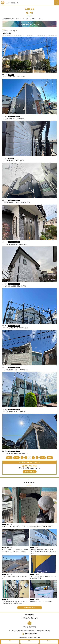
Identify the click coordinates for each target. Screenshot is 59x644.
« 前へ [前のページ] (16, 458)
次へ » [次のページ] (43, 458)
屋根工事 (11, 117)
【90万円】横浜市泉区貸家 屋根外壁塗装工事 (14, 286)
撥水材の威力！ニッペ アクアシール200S (41, 601)
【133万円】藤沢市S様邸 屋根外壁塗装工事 (14, 412)
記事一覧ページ (30, 607)
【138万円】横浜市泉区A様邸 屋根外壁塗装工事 (15, 244)
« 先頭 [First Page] (9, 458)
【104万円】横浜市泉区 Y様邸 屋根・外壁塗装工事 (16, 202)
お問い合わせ (30, 472)
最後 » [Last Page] (50, 458)
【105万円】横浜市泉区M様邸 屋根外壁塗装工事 (15, 328)
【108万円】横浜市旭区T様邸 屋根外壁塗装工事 (15, 370)
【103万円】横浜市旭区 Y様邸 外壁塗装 (13, 161)
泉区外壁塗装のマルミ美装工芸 (12, 19)
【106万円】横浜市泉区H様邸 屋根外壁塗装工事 (15, 453)
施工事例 (26, 19)
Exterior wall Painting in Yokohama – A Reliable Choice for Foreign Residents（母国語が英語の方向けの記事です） (43, 551)
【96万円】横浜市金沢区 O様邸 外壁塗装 (14, 77)
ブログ (4, 524)
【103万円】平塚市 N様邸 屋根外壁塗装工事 (14, 119)
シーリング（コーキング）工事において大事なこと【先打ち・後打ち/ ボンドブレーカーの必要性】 (28, 527)
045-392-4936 (31, 466)
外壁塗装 (33, 19)
